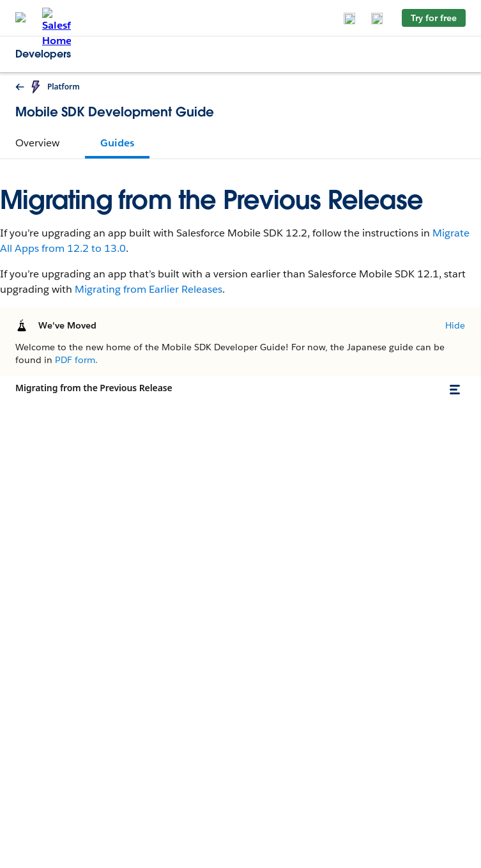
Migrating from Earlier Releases (149, 289)
